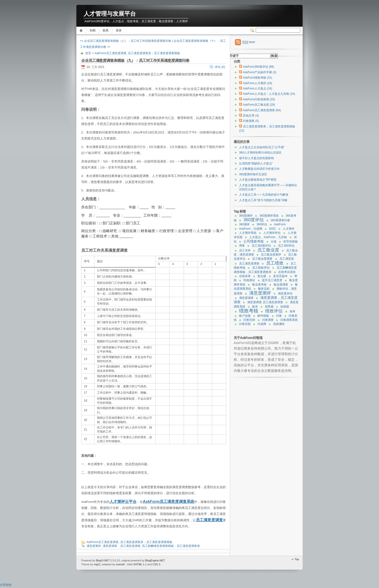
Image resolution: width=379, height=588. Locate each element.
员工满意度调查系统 (177, 502)
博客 (242, 246)
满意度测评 (94, 546)
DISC (273, 229)
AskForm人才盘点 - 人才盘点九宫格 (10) (269, 94)
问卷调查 (268, 320)
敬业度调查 (281, 285)
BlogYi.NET (103, 560)
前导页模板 (291, 242)
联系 (106, 30)
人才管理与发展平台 (110, 14)
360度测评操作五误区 (253, 174)
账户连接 (245, 316)
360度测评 (246, 216)
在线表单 (245, 276)
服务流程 (264, 289)
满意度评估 (285, 294)
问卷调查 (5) (251, 121)
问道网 (262, 324)
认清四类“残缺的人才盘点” (256, 163)
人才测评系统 (248, 233)
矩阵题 (269, 307)
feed (249, 42)
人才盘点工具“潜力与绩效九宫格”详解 (263, 200)
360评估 (262, 224)
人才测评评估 (272, 233)
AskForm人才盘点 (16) (258, 88)
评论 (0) (220, 67)
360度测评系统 (269, 216)
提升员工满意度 (272, 280)
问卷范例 (249, 320)
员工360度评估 (261, 246)
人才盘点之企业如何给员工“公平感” (262, 147)
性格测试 (249, 280)
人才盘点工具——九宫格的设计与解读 (264, 195)
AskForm (151, 502)
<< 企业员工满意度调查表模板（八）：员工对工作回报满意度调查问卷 (126, 41)
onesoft (120, 564)
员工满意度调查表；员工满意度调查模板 (154, 53)
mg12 (97, 564)
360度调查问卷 (280, 220)
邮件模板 (263, 316)
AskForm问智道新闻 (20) (259, 99)
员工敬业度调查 (262, 259)
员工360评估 (286, 246)
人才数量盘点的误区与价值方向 (259, 169)
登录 (119, 30)
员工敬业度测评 (271, 255)
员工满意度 (287, 259)
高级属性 (279, 324)
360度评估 (254, 220)
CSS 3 (156, 564)
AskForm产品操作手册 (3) (260, 72)
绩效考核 (249, 311)
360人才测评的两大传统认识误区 (260, 153)
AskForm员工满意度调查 (110, 53)
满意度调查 (246, 298)
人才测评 (289, 229)
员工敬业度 (268, 250)
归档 (93, 30)
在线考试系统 (287, 272)
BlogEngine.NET (155, 560)
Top (297, 559)
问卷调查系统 (289, 320)
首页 (82, 31)
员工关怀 (245, 250)
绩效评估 (274, 311)
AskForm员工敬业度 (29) (259, 105)
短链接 (285, 307)
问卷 (279, 316)
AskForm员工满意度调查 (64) (262, 110)
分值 (274, 242)
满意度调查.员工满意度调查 (265, 302)
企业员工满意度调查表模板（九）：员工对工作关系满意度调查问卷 (135, 61)
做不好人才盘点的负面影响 (256, 158)
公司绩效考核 (254, 241)
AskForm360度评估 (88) (259, 67)
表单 (292, 311)
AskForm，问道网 (251, 229)
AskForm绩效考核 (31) (258, 78)
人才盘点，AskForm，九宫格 (268, 237)
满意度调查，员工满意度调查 (122, 546)
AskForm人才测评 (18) (258, 83)
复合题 (262, 276)
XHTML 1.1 (140, 564)
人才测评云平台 (123, 502)
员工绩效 (275, 263)
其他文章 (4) (251, 116)
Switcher (253, 30)
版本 (255, 307)
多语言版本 (280, 276)
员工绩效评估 (261, 268)
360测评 (244, 224)
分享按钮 (6, 585)
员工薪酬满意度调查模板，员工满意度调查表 (171, 546)
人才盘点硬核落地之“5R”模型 (258, 180)
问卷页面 (245, 324)
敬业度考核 (259, 285)
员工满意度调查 (209, 520)
